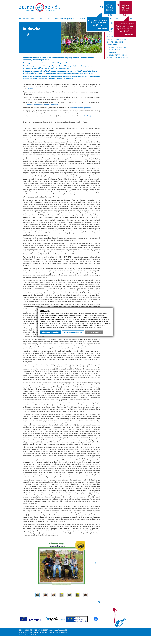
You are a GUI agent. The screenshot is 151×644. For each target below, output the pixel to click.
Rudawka (112, 52)
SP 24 (110, 15)
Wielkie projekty (113, 45)
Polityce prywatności (95, 327)
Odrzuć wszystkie (94, 332)
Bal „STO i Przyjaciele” (115, 42)
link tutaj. (87, 116)
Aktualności (44, 19)
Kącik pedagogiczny (110, 19)
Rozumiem (103, 28)
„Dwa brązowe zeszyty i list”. (80, 108)
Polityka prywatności (32, 634)
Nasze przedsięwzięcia (65, 19)
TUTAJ (30, 89)
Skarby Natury (114, 50)
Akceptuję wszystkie (50, 332)
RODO (21, 634)
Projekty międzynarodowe (117, 58)
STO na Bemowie (26, 19)
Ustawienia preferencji (73, 332)
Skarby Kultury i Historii (118, 55)
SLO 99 (126, 15)
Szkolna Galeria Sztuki (118, 47)
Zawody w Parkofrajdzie (117, 39)
